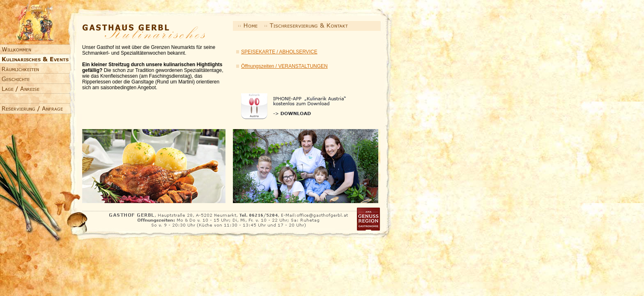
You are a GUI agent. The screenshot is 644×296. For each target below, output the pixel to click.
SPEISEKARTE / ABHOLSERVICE (279, 52)
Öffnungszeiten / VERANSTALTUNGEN (284, 66)
